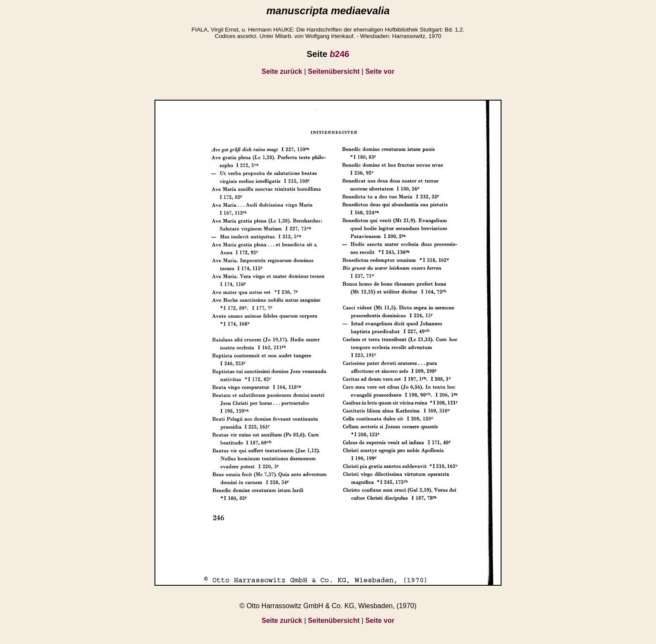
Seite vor (380, 71)
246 (340, 54)
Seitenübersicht (334, 71)
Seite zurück (282, 71)
